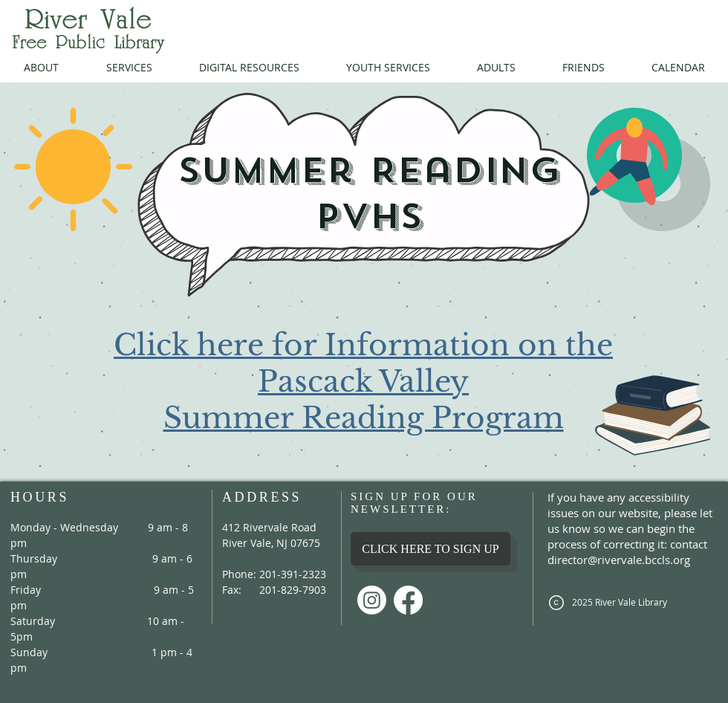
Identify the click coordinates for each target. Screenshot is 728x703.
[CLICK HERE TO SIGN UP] (430, 549)
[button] (41, 67)
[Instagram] (372, 600)
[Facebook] (408, 600)
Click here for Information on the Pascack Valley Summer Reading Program (363, 382)
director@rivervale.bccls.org (619, 560)
